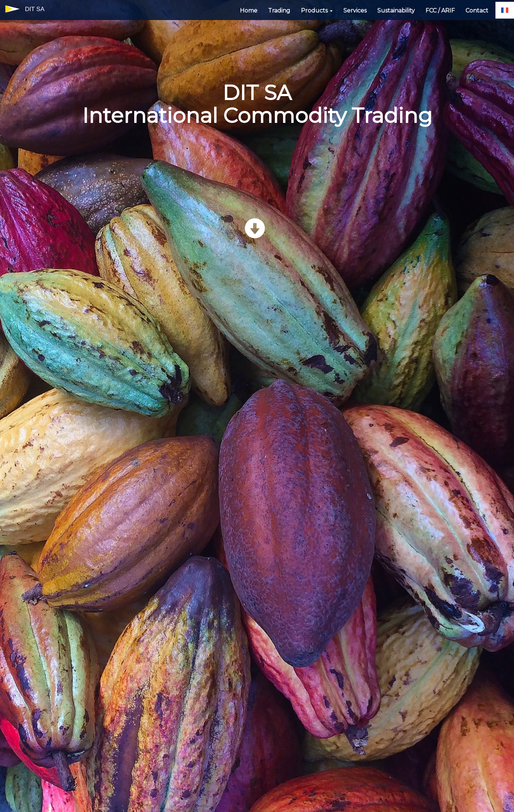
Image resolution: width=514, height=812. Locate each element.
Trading (279, 11)
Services (355, 11)
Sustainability (396, 11)
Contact (477, 11)
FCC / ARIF (440, 11)
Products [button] (317, 11)
